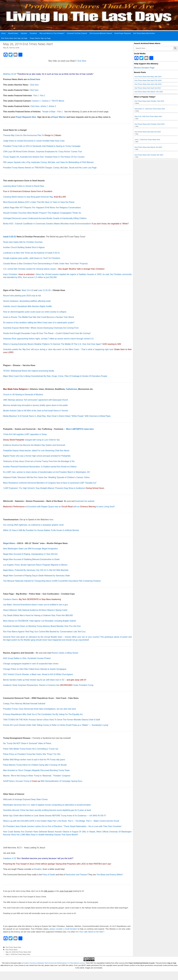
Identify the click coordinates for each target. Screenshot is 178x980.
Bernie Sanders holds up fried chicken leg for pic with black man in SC (34, 680)
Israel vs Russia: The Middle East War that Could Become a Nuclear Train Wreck (39, 317)
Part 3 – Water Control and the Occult (103, 821)
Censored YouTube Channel (77, 33)
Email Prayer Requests (123, 33)
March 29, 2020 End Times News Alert (148, 116)
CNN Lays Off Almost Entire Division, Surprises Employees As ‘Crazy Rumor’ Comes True (42, 152)
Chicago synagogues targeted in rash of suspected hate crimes (31, 664)
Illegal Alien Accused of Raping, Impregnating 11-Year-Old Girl (30, 554)
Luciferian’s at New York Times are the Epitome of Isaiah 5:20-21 (31, 253)
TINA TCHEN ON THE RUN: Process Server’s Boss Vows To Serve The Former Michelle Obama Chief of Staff (51, 720)
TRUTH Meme (58, 101)
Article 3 (52, 106)
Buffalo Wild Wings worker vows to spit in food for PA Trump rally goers (34, 760)
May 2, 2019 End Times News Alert (18, 954)
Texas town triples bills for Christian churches (23, 242)
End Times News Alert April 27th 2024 (148, 80)
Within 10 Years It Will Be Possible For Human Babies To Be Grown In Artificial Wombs (41, 530)
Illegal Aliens (9, 543)
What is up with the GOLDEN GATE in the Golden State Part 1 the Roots (35, 821)
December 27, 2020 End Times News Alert (150, 109)
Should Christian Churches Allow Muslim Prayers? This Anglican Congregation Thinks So (42, 213)
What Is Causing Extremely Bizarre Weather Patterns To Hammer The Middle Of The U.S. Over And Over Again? (52, 344)
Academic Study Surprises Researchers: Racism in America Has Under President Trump (48, 685)
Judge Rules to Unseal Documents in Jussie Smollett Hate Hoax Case (34, 141)
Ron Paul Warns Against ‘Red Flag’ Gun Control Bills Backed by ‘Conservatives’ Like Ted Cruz (44, 632)
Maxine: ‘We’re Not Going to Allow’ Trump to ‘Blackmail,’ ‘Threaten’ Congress (37, 776)
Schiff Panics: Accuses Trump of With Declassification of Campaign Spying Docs (43, 781)
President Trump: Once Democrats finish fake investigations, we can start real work (39, 709)
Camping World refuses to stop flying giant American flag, (34, 197)
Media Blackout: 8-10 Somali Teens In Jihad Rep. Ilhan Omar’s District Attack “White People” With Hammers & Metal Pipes (57, 416)
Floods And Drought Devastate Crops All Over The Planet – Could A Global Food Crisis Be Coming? (47, 333)
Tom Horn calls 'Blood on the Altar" (89, 932)
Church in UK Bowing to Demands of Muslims (23, 395)
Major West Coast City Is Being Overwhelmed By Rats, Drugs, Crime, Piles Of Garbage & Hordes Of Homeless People (55, 376)
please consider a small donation (63, 929)
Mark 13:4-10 (28, 290)
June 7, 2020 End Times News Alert (147, 140)
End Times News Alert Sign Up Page (14, 38)
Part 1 (36, 96)
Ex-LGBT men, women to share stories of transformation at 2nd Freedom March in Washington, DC (47, 472)
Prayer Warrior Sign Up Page (40, 38)
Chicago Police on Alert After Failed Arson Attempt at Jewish (30, 669)
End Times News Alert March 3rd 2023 (148, 147)
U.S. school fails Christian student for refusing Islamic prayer (30, 269)
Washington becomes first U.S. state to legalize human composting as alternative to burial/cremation (47, 805)
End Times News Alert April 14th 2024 (148, 84)
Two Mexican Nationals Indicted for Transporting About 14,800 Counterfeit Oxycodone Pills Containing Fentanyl (52, 581)
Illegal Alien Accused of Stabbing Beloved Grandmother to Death (31, 559)
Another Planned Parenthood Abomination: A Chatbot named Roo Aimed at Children (40, 467)
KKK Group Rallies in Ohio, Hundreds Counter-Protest (27, 658)
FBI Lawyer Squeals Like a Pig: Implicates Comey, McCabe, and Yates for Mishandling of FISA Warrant (48, 162)
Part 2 (42, 96)
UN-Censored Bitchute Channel (101, 33)
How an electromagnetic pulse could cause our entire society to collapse (35, 312)
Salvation (24, 33)
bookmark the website (85, 501)
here (51, 520)
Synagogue (61, 669)
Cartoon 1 (36, 101)
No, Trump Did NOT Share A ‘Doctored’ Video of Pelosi (27, 743)
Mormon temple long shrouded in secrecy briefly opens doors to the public (35, 405)
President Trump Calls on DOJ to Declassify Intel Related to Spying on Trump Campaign (42, 146)
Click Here (81, 61)
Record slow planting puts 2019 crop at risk (22, 296)
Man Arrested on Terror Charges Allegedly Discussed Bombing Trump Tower (36, 770)
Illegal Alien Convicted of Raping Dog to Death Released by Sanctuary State (36, 576)
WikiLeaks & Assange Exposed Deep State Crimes (25, 799)
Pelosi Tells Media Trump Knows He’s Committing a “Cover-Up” (31, 749)
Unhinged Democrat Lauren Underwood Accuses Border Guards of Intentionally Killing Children (45, 218)
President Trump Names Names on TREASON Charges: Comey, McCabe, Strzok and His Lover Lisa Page (50, 168)
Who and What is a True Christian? (52, 33)
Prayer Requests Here (26, 117)
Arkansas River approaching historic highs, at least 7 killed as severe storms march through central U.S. (49, 339)
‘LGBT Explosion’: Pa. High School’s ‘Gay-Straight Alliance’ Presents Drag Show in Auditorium (54, 488)
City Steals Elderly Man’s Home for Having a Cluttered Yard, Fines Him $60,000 (38, 615)
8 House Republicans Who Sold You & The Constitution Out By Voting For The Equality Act (43, 714)
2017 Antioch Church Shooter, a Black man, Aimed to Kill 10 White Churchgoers (38, 674)
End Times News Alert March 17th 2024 (149, 92)
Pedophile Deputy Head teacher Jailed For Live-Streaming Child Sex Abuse (36, 451)
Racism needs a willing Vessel (65, 653)
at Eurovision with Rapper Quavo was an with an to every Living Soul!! (59, 507)
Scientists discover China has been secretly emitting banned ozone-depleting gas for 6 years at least (47, 810)
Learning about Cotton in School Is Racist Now (24, 186)
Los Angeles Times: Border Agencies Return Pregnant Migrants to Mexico (35, 565)
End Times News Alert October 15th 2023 (149, 101)
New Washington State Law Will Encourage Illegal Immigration (30, 549)
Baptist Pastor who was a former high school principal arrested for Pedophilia (37, 456)
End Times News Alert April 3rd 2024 (148, 88)
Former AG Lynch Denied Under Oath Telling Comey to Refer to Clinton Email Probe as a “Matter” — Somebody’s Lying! (56, 725)
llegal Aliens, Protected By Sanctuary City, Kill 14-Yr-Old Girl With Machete (36, 570)
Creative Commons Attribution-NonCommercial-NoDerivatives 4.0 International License (54, 963)
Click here (34, 85)
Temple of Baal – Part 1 (52, 112)
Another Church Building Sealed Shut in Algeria (24, 247)
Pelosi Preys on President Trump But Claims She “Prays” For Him (32, 754)
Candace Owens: (32, 599)
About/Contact (13, 33)
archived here (34, 79)
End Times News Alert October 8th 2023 (149, 155)
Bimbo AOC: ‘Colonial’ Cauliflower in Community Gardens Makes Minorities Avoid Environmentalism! (47, 224)
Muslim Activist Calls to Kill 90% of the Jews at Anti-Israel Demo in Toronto (36, 411)
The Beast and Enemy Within (109, 875)
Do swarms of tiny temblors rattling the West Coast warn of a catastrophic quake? (39, 323)
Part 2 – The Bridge (76, 821)
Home (3, 33)
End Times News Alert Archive (144, 33)
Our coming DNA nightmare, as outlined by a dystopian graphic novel (33, 525)
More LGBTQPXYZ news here (80, 429)
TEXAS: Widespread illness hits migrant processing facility (29, 371)
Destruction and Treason (76, 875)
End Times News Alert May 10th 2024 (148, 77)
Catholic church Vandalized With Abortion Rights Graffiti (27, 306)
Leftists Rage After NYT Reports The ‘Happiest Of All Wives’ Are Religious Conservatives (42, 208)
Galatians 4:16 (9, 858)
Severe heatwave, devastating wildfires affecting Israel (27, 301)
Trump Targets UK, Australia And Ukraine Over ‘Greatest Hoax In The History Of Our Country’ (44, 157)
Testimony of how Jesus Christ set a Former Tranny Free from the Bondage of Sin (39, 461)
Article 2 (44, 106)
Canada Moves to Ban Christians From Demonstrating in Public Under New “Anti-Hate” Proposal (45, 264)
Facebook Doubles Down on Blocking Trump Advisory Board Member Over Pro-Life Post (42, 626)
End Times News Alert (13, 947)
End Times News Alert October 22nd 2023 (150, 124)
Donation (38, 869)
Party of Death (49, 875)
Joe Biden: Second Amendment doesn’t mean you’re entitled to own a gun (36, 605)
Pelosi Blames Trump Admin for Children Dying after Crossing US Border (35, 765)
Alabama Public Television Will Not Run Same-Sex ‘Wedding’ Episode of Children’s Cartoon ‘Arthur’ (47, 477)
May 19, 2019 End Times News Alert (18, 952)
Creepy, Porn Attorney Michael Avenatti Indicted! (24, 704)
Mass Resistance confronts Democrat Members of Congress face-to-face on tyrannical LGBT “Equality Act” (50, 483)
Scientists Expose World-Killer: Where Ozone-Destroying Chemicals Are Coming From (41, 328)
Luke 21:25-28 (44, 290)
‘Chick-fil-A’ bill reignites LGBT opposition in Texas (25, 434)
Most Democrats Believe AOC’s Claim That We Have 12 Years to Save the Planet (39, 202)
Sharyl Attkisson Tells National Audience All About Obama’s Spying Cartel (35, 610)
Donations (33, 33)
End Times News (12, 950)
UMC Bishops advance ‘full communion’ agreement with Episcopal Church (36, 400)
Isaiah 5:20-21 (10, 237)
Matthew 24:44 (10, 74)
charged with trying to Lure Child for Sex (32, 440)
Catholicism (72, 389)
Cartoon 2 (46, 101)
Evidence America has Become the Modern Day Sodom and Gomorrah (34, 445)
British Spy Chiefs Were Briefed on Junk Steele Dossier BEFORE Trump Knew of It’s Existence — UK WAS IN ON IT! (55, 816)
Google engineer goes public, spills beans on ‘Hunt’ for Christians (32, 258)
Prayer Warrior (59, 117)
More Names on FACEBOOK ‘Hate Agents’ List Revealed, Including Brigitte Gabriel (39, 621)
